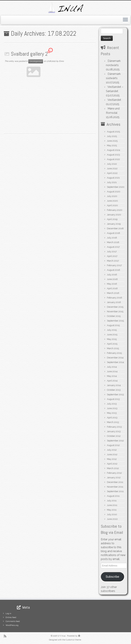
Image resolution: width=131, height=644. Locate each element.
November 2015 (115, 311)
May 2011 (112, 510)
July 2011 (112, 501)
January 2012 (114, 478)
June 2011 (112, 505)
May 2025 (112, 145)
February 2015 (114, 353)
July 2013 (112, 404)
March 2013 (113, 422)
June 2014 (112, 371)
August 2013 (113, 399)
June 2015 (112, 335)
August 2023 (113, 155)
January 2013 (114, 431)
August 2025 (113, 132)
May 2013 (112, 413)
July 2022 (112, 164)
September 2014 (115, 362)
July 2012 (112, 450)
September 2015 (115, 321)
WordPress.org (12, 625)
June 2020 (112, 201)
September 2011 (115, 491)
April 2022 (112, 173)
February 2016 (115, 298)
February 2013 (114, 427)
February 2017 (114, 265)
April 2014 (112, 381)
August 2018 (114, 233)
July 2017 (112, 252)
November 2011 (115, 487)
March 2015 (113, 348)
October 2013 (114, 390)
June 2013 (112, 408)
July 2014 (112, 367)
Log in (8, 614)
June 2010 (112, 519)
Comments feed (13, 621)
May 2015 (112, 339)
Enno (61, 61)
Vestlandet (114, 100)
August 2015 (113, 325)
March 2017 (113, 261)
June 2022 (112, 169)
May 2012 (112, 459)
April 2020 (112, 205)
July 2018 (112, 238)
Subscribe (112, 577)
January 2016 (114, 302)
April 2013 (112, 418)
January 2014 (114, 385)
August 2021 (113, 178)
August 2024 (114, 150)
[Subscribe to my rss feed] (6, 636)
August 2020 (114, 192)
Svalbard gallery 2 (29, 54)
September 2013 (115, 395)
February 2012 (114, 473)
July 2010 (112, 514)
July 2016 (112, 275)
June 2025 (112, 141)
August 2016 (114, 270)
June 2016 (112, 279)
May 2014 (112, 376)
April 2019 (112, 219)
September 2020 (116, 187)
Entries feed (11, 617)
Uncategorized (36, 61)
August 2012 (113, 445)
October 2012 (114, 436)
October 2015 (114, 316)
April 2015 (112, 344)
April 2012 (112, 464)
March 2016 (113, 293)
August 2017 (113, 247)
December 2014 (115, 358)
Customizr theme (73, 640)
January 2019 (114, 224)
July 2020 (112, 196)
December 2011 (115, 482)
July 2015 (112, 330)
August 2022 (113, 159)
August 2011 (113, 496)
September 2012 (115, 441)
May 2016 (112, 284)
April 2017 (112, 256)
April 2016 (112, 288)
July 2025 (112, 136)
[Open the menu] (125, 20)
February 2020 (115, 210)
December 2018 (115, 228)
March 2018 (113, 242)
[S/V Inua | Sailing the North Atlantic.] (65, 8)
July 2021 (112, 182)
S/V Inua (61, 636)
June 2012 (112, 454)
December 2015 (115, 307)
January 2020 (114, 215)
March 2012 (113, 468)
